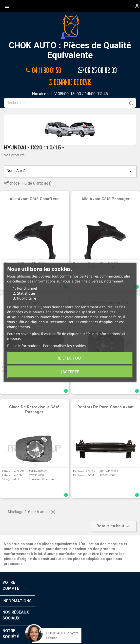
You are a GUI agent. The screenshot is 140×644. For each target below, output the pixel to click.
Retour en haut (114, 526)
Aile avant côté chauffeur (34, 199)
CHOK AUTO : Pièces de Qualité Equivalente (70, 37)
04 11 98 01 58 (43, 70)
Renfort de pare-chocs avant (106, 407)
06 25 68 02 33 (97, 70)
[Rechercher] (70, 103)
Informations (17, 601)
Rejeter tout (70, 358)
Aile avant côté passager (106, 199)
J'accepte (70, 372)
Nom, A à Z (70, 171)
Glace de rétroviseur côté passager (34, 409)
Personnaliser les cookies (64, 346)
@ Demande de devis (70, 82)
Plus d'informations (24, 346)
